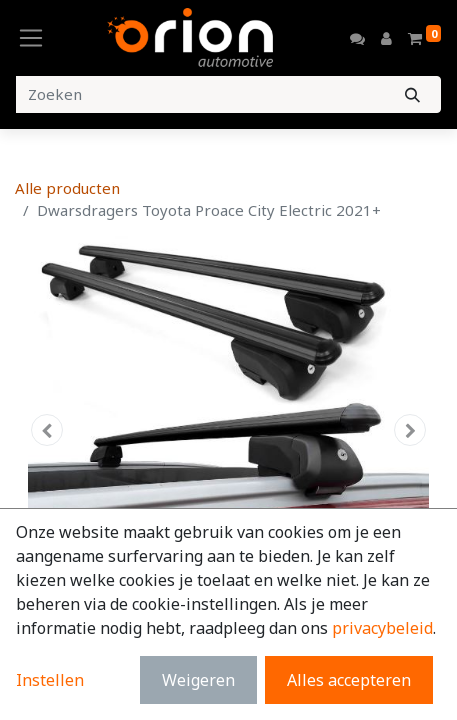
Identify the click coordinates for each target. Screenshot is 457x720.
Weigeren (198, 680)
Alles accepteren (349, 680)
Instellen (50, 680)
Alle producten (67, 188)
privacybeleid (382, 628)
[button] (47, 430)
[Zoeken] (412, 94)
